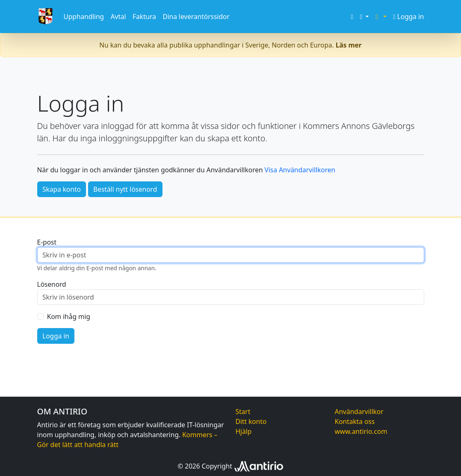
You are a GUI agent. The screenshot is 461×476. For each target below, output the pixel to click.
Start (243, 412)
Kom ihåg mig (69, 317)
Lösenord (52, 284)
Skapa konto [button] (62, 189)
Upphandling (84, 17)
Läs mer (349, 45)
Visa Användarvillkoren (300, 170)
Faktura (145, 17)
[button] (364, 17)
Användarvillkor (359, 412)
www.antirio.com (361, 431)
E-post (47, 242)
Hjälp (244, 431)
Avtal (118, 17)
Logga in (409, 17)
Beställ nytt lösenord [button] (125, 189)
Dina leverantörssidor (196, 17)
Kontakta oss (355, 421)
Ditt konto (251, 421)
